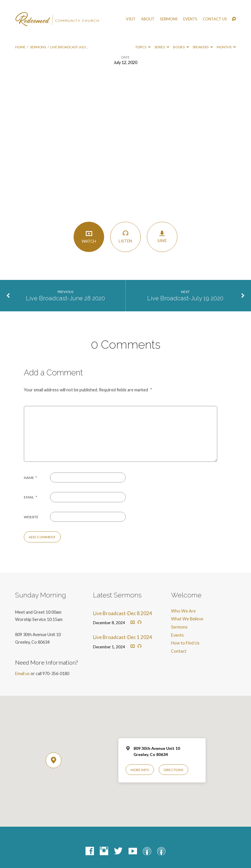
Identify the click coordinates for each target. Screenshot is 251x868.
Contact (179, 651)
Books (181, 47)
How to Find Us (185, 643)
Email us (22, 673)
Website (31, 517)
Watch (89, 237)
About (148, 19)
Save (162, 237)
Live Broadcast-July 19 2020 (185, 298)
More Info (140, 770)
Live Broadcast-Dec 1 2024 (123, 637)
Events (190, 19)
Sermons (169, 19)
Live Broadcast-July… (69, 47)
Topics (143, 47)
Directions (173, 770)
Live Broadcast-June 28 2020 (65, 298)
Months (226, 47)
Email (31, 497)
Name (31, 478)
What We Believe (187, 619)
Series (162, 47)
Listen (125, 237)
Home (20, 47)
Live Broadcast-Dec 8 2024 (123, 613)
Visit (131, 19)
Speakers (203, 47)
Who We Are (183, 611)
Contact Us (215, 19)
